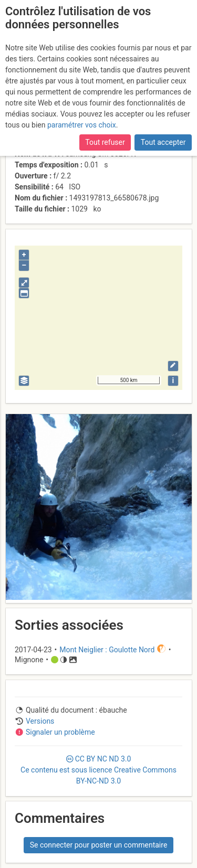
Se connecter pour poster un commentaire (99, 845)
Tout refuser (105, 142)
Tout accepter (163, 142)
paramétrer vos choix (82, 125)
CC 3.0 (98, 770)
